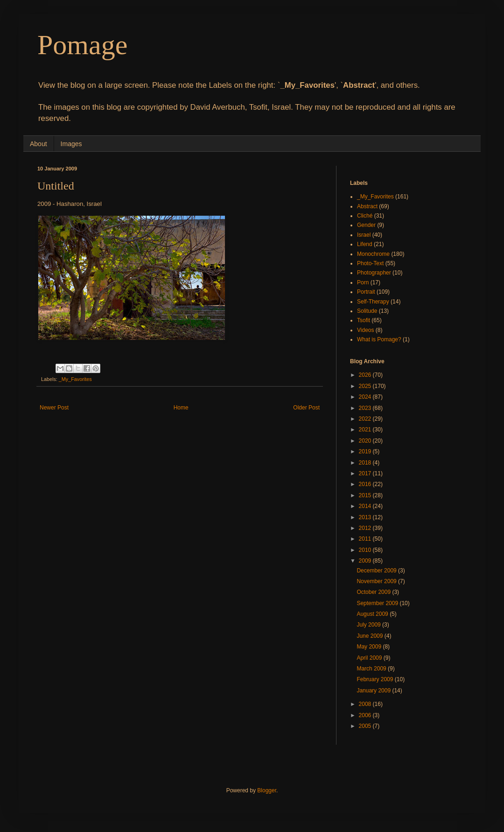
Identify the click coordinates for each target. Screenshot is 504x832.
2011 (366, 539)
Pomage (82, 45)
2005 (366, 726)
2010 (366, 550)
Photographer (374, 273)
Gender (366, 225)
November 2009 (377, 581)
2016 (366, 484)
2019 (366, 451)
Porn (363, 282)
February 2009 (375, 679)
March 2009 (372, 669)
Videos (365, 330)
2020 (366, 441)
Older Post (306, 408)
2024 (366, 397)
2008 (366, 704)
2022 (366, 419)
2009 (366, 561)
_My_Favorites (75, 379)
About (38, 144)
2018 (366, 463)
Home (181, 408)
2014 (366, 506)
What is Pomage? (379, 339)
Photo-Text (370, 263)
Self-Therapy (373, 302)
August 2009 (373, 614)
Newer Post (54, 408)
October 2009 (374, 592)
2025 (366, 386)
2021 (366, 430)
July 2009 (369, 625)
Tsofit (364, 320)
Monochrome (373, 254)
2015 (366, 495)
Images (71, 144)
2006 (366, 715)
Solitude (367, 311)
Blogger (267, 790)
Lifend (365, 244)
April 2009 (370, 658)
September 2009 (378, 603)
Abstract (367, 206)
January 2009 (374, 691)
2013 (366, 517)
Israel (364, 235)
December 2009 (377, 571)
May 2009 (370, 647)
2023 (366, 408)
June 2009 (370, 636)
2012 (366, 528)
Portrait (366, 292)
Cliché (365, 216)
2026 (366, 375)
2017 (366, 473)
